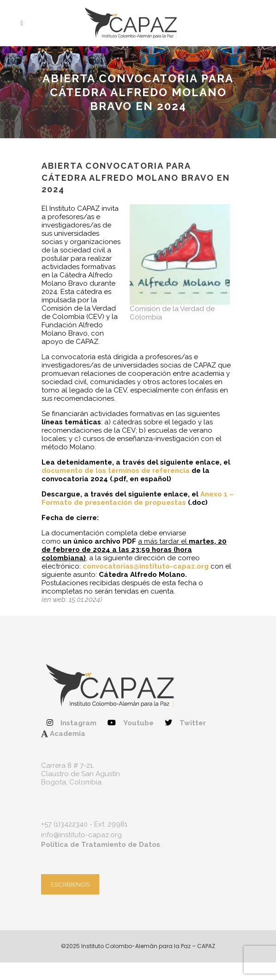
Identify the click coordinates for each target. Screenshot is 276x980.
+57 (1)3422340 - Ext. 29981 (84, 824)
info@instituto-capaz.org (81, 835)
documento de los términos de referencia (116, 471)
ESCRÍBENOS (70, 884)
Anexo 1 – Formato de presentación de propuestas (138, 498)
